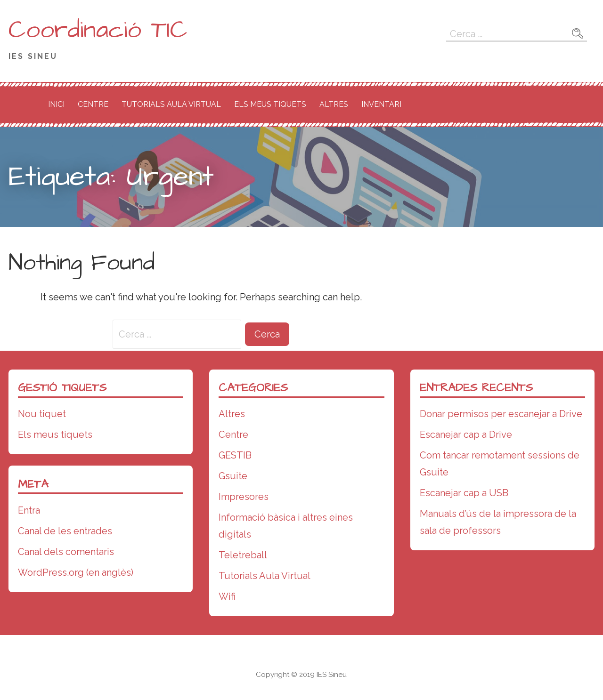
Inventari (381, 104)
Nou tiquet (42, 414)
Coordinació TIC (98, 30)
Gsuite (233, 476)
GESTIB (235, 455)
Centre (93, 104)
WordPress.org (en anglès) (76, 572)
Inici (56, 104)
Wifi (227, 596)
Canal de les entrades (65, 531)
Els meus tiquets (270, 104)
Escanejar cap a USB (464, 493)
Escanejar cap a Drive (466, 434)
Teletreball (243, 555)
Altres (334, 104)
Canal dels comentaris (66, 552)
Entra (29, 510)
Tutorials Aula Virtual (171, 104)
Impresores (244, 497)
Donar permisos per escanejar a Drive (501, 414)
